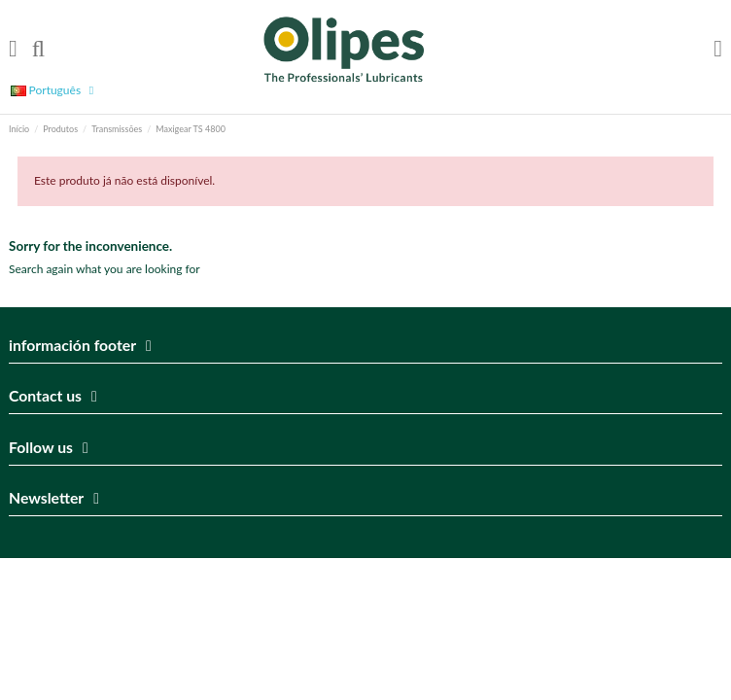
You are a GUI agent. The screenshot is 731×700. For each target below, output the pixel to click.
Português (55, 90)
